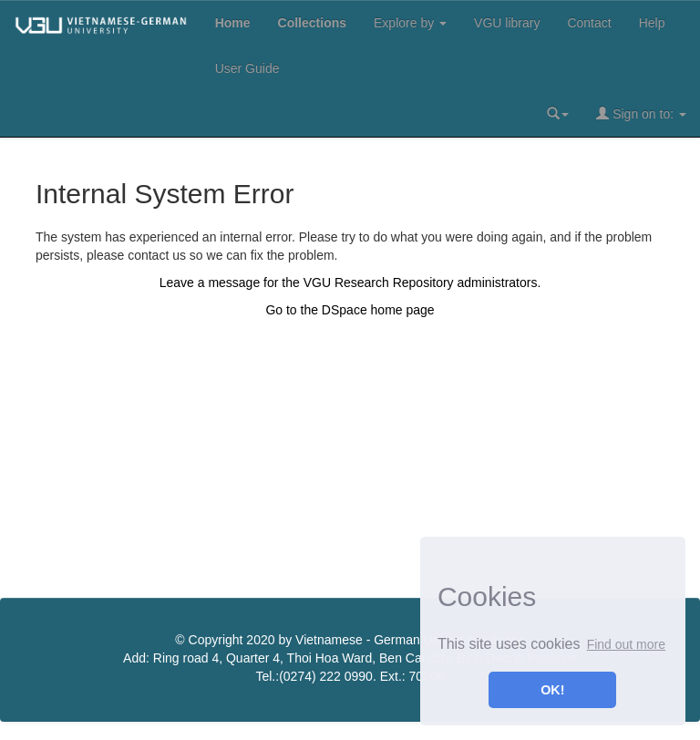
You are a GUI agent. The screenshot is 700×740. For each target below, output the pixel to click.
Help (652, 23)
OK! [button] (552, 690)
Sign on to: (641, 113)
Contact (589, 23)
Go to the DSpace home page (350, 310)
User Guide (247, 68)
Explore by (410, 23)
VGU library (507, 23)
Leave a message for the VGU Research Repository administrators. (350, 283)
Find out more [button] (626, 644)
